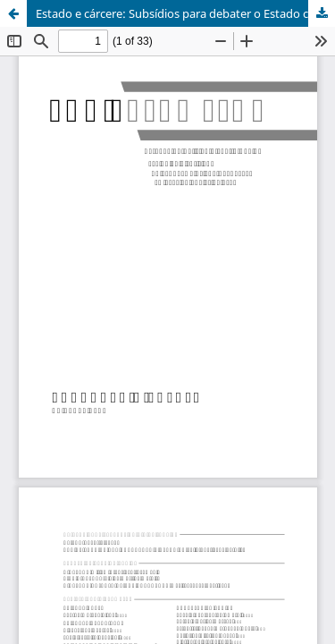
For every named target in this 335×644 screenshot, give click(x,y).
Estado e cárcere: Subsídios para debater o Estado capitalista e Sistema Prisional (185, 13)
